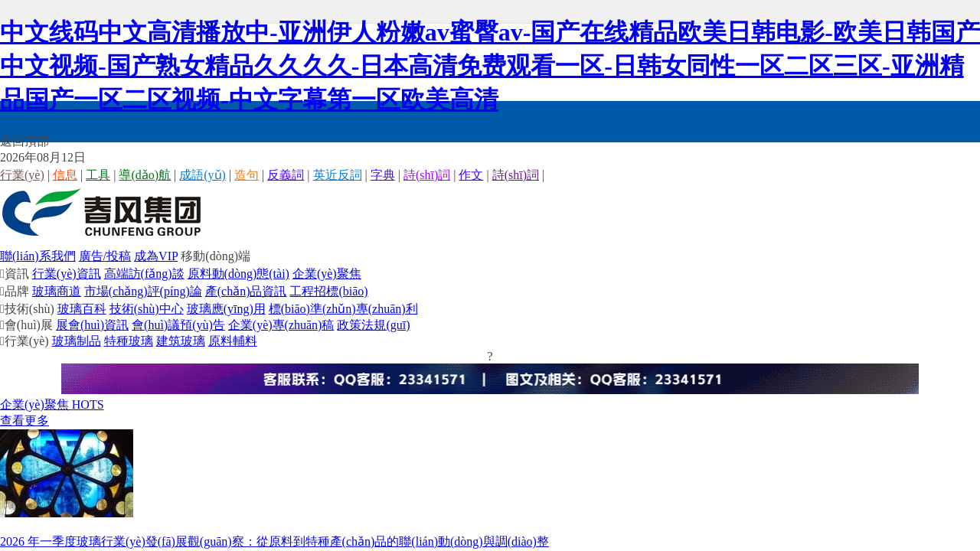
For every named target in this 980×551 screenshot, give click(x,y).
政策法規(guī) (373, 325)
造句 (247, 175)
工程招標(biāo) (328, 291)
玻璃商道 (57, 291)
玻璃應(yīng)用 (226, 309)
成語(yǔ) (203, 175)
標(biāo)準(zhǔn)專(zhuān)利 (343, 309)
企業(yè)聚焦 (327, 274)
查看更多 (24, 421)
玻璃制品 (77, 341)
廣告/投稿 (105, 256)
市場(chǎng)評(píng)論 (143, 291)
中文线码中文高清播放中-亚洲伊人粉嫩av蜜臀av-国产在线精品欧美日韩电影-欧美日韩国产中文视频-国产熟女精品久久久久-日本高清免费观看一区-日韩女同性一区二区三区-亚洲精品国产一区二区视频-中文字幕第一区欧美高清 (490, 66)
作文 (471, 175)
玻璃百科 (82, 309)
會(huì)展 (26, 325)
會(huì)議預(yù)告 (178, 325)
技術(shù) (27, 309)
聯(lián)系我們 (38, 256)
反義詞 (286, 175)
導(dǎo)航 (145, 175)
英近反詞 (338, 175)
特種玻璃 (129, 341)
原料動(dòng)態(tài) (238, 274)
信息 (65, 175)
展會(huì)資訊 (92, 325)
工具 (98, 175)
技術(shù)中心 (147, 309)
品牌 (15, 291)
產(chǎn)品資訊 (246, 291)
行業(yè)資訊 (67, 274)
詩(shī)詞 (427, 175)
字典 (383, 175)
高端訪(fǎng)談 (144, 274)
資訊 (15, 274)
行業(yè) (22, 175)
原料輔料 (233, 341)
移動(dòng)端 (216, 256)
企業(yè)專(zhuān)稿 (281, 325)
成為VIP (156, 256)
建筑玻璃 (181, 341)
